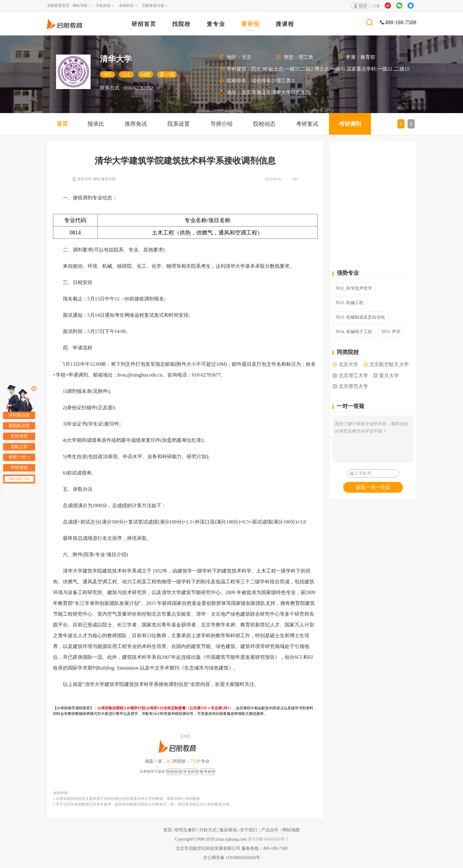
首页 (62, 124)
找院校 (181, 24)
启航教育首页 (58, 6)
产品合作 (270, 830)
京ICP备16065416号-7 (268, 839)
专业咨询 (191, 772)
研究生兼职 (185, 830)
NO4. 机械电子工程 (354, 332)
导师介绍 (221, 124)
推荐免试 (136, 124)
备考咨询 (207, 772)
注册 (376, 6)
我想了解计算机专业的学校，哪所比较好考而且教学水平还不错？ (373, 439)
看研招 (250, 24)
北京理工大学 (353, 375)
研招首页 (144, 24)
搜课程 (285, 24)
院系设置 (179, 124)
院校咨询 (174, 772)
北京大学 (348, 364)
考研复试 (307, 124)
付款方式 (208, 830)
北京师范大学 (353, 386)
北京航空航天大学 (389, 364)
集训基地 (228, 830)
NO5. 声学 (391, 332)
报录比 (96, 124)
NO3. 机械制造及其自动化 (360, 317)
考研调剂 (350, 124)
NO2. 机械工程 (350, 303)
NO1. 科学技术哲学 (354, 288)
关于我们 (249, 830)
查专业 (216, 24)
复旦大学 (389, 375)
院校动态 (264, 124)
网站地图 (291, 830)
